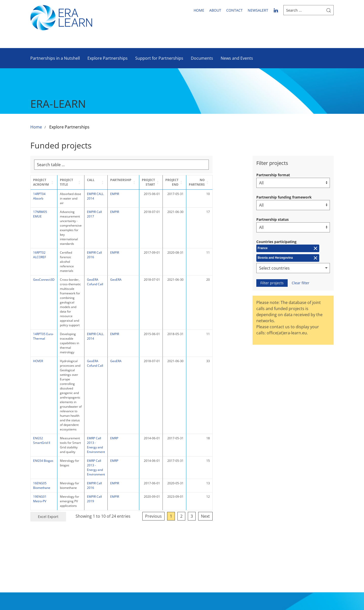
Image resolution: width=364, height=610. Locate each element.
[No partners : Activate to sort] (235, 182)
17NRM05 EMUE (40, 210)
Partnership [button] (154, 180)
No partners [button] (233, 182)
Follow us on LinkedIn (308, 515)
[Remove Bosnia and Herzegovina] (288, 258)
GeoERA (149, 243)
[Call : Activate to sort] (127, 182)
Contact (234, 10)
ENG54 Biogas (43, 338)
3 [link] (228, 384)
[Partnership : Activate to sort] (157, 182)
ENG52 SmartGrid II (42, 322)
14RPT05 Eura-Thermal (43, 273)
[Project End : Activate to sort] (209, 182)
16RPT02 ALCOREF (40, 232)
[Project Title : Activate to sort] (85, 182)
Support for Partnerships (159, 58)
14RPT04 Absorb (39, 196)
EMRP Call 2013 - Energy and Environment (127, 324)
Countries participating (276, 242)
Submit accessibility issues (254, 541)
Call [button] (120, 180)
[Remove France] (288, 248)
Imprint (250, 517)
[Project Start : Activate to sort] (185, 182)
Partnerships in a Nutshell (55, 58)
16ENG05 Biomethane (42, 358)
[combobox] (293, 268)
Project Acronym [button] (41, 182)
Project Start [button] (183, 182)
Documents (202, 58)
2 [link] (217, 384)
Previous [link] (189, 384)
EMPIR (148, 194)
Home (199, 10)
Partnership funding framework (284, 197)
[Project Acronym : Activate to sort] (44, 182)
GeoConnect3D (44, 243)
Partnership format (273, 175)
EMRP (148, 320)
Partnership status (272, 219)
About (215, 10)
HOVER (38, 284)
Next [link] (241, 384)
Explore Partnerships (108, 58)
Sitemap (251, 509)
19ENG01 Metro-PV (40, 371)
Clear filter (301, 283)
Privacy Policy (256, 526)
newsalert (258, 10)
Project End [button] (207, 182)
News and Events (237, 58)
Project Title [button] (72, 180)
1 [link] (207, 384)
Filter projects (272, 283)
